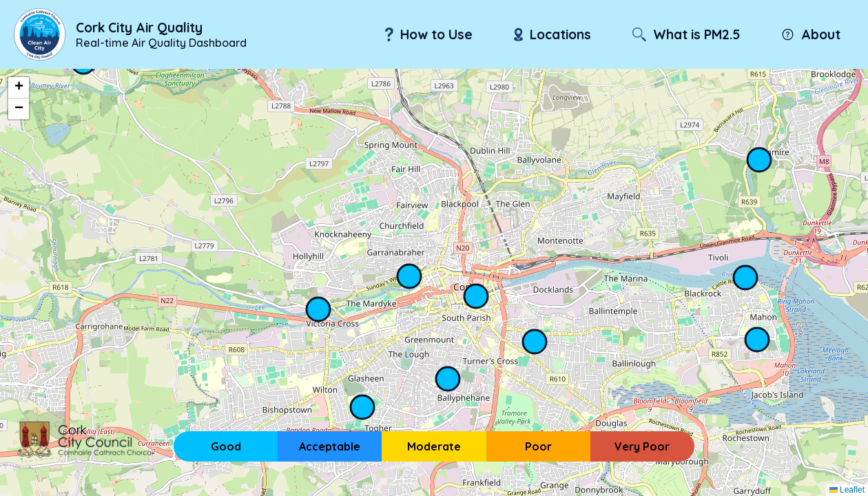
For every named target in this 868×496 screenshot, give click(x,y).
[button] (19, 88)
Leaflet (847, 490)
